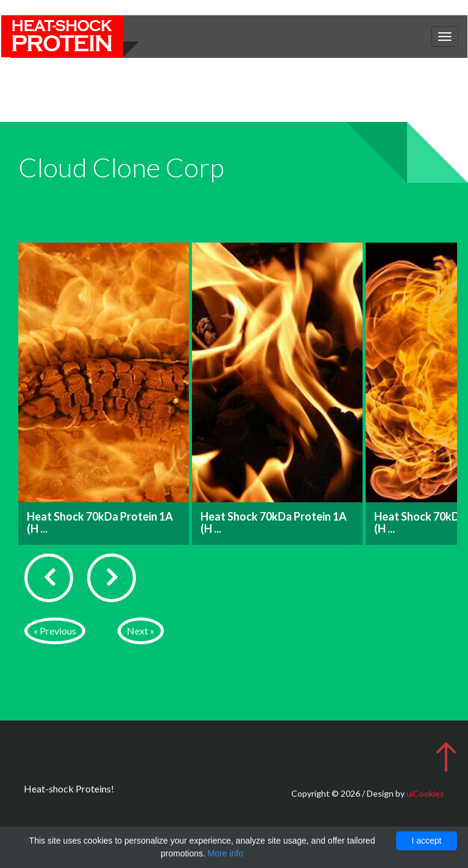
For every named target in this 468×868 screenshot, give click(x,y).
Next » (141, 631)
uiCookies (425, 793)
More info (225, 853)
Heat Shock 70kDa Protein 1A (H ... (100, 522)
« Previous (55, 631)
